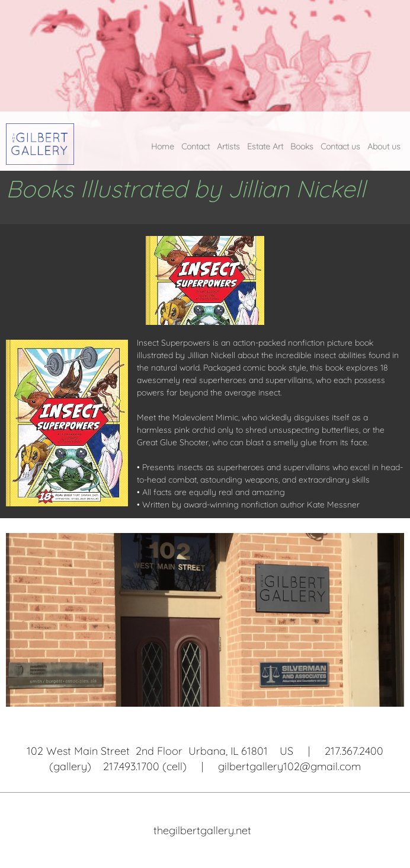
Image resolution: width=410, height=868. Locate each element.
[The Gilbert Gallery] (40, 144)
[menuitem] (163, 149)
